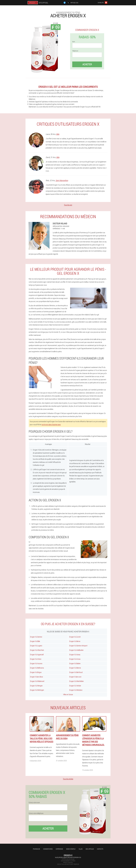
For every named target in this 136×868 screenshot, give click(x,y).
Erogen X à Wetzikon (76, 690)
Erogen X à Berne (75, 641)
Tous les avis (68, 205)
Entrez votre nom (34, 802)
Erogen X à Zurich (75, 637)
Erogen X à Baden (75, 663)
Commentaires (48, 849)
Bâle (58, 134)
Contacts (100, 849)
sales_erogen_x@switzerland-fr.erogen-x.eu (68, 857)
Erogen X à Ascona (36, 663)
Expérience (59, 849)
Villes (81, 849)
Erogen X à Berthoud (76, 672)
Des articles (90, 849)
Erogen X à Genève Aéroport (78, 646)
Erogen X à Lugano (36, 646)
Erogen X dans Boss (36, 677)
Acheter (87, 64)
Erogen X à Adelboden (76, 650)
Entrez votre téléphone (36, 813)
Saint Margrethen (62, 180)
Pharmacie (36, 849)
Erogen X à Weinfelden (76, 681)
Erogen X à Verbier (75, 686)
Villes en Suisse (68, 694)
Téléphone (75, 51)
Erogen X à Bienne (75, 668)
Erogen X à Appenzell (37, 655)
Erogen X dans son (75, 677)
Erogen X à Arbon (36, 659)
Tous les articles (68, 779)
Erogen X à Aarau (75, 655)
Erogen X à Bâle (35, 641)
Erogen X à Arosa (75, 659)
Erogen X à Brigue (36, 672)
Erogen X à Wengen (36, 686)
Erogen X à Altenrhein (37, 650)
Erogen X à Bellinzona (37, 668)
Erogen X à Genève (36, 637)
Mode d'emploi (71, 849)
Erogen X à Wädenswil (37, 681)
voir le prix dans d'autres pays (51, 424)
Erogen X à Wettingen (37, 690)
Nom (74, 42)
